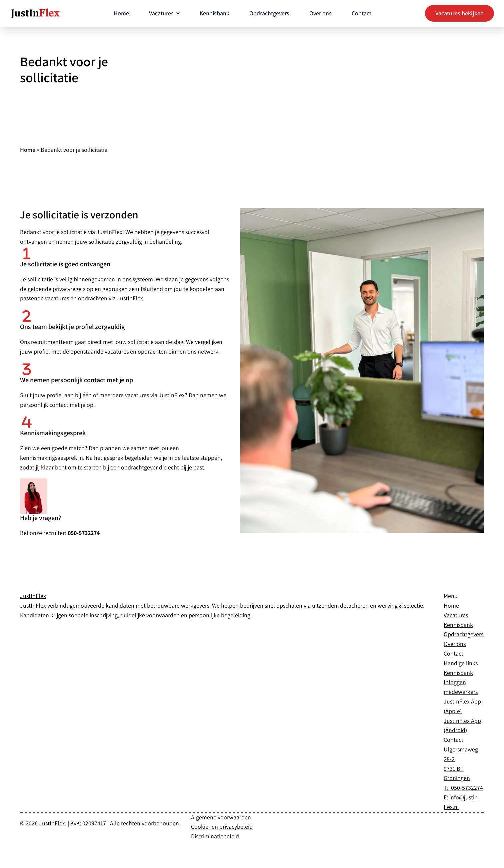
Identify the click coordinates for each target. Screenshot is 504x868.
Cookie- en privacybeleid (222, 827)
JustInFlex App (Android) (462, 725)
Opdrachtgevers (269, 13)
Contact (361, 13)
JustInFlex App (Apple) (462, 706)
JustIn (33, 596)
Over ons (320, 13)
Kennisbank (214, 13)
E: (446, 797)
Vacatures (161, 13)
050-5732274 (466, 788)
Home (121, 13)
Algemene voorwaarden (221, 817)
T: (447, 788)
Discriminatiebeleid (215, 836)
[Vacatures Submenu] (177, 13)
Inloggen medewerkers (461, 687)
